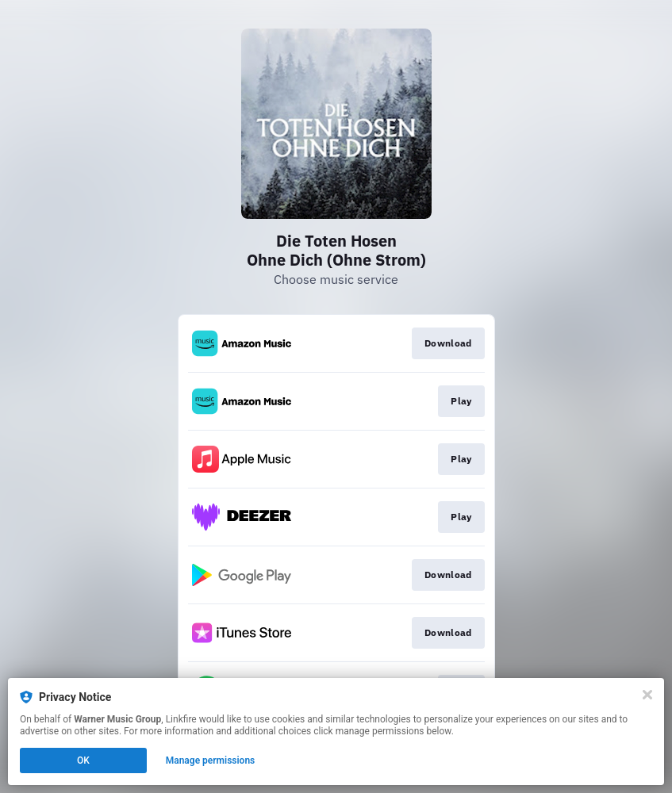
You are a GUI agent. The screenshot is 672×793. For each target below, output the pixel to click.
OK (83, 760)
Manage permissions (211, 760)
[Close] (647, 695)
